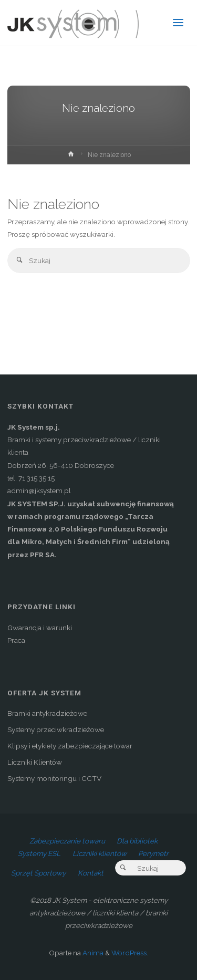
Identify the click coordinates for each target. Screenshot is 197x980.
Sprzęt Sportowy (38, 873)
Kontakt (91, 873)
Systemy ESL (39, 853)
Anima (92, 953)
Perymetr (153, 853)
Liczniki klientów (100, 853)
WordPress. (130, 953)
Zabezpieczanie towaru (67, 841)
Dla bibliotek (137, 841)
